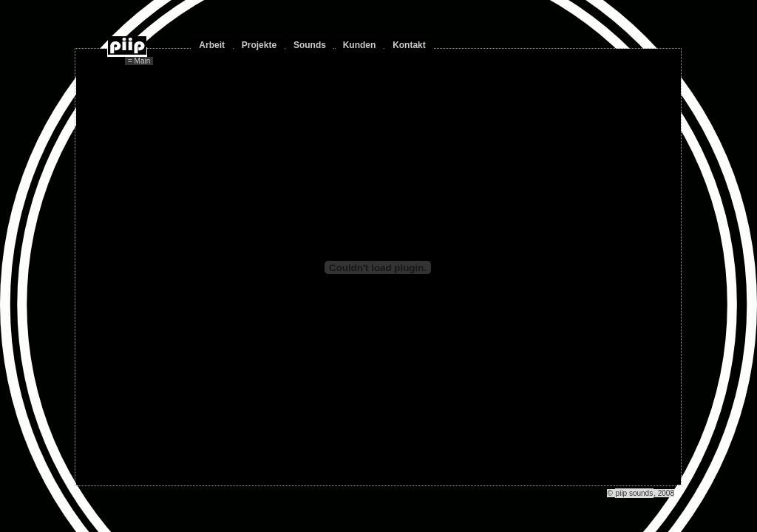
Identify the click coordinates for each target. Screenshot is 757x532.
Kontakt (409, 45)
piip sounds (635, 493)
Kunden (360, 45)
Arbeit (212, 45)
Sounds (310, 45)
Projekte (259, 45)
